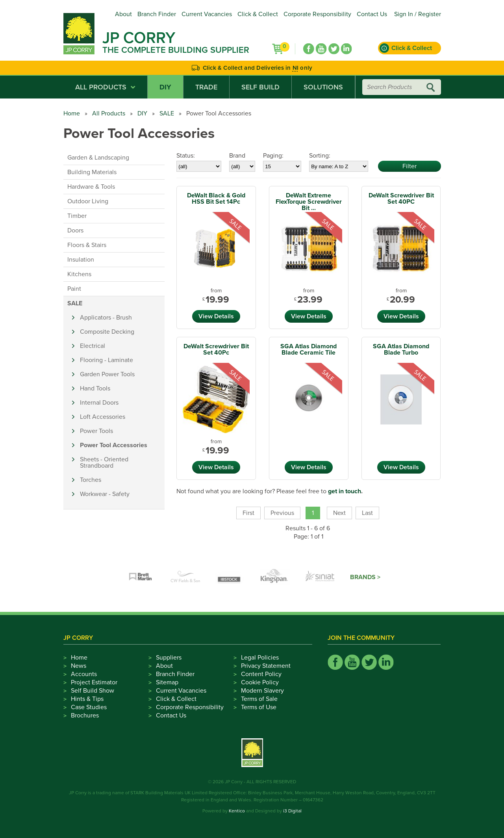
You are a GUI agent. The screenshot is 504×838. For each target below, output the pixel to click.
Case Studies (89, 707)
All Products (105, 87)
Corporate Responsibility (317, 14)
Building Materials (92, 172)
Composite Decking (107, 332)
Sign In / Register (418, 14)
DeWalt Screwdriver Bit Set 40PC (401, 199)
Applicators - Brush (106, 318)
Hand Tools (95, 388)
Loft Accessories (103, 417)
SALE (167, 113)
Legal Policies (260, 658)
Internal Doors (99, 403)
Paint (74, 289)
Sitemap (167, 682)
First (248, 513)
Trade (206, 87)
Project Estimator (94, 682)
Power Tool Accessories (114, 445)
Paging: (273, 156)
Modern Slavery (262, 691)
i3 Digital (292, 811)
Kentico (237, 811)
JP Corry (139, 38)
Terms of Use (259, 707)
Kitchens (79, 274)
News (79, 666)
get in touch (345, 491)
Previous (282, 513)
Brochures (85, 715)
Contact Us (372, 14)
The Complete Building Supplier (176, 50)
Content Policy (261, 674)
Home (72, 113)
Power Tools (96, 431)
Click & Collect (258, 14)
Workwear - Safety (105, 494)
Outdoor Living (88, 201)
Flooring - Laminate (107, 360)
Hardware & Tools (91, 187)
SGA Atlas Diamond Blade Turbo (401, 349)
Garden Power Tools (107, 374)
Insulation (81, 260)
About (123, 14)
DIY (165, 87)
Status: (186, 156)
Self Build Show (93, 691)
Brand (237, 156)
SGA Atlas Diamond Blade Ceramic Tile (309, 349)
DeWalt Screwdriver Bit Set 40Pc (216, 349)
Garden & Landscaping (98, 158)
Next (339, 513)
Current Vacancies (207, 14)
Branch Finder (157, 14)
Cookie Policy (260, 682)
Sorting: (320, 156)
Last (367, 513)
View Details (216, 316)
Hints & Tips (87, 699)
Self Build (260, 87)
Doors (75, 230)
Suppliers (169, 658)
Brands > (365, 577)
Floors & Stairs (87, 245)
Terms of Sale (259, 699)
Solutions (323, 87)
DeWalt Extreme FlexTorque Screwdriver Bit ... (309, 202)
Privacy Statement (266, 666)
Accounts (84, 674)
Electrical (93, 346)
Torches (91, 480)
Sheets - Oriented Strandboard (104, 463)
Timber (77, 216)
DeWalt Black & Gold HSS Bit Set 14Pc (216, 199)
